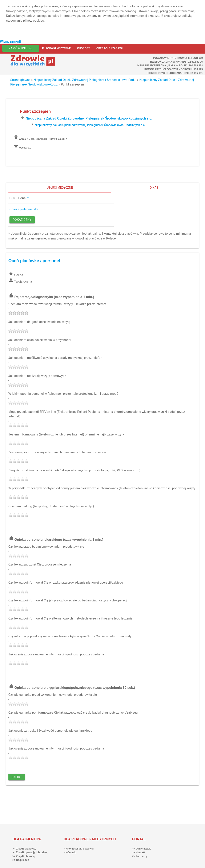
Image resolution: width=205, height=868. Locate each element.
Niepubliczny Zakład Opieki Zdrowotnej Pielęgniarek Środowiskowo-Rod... (85, 80)
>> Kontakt (138, 852)
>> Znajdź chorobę (24, 856)
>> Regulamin (21, 860)
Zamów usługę (21, 48)
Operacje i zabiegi (110, 48)
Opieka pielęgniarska (24, 209)
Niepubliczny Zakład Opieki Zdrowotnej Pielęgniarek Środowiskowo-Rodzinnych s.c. (89, 118)
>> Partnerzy (140, 856)
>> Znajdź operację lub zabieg (30, 852)
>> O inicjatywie (142, 849)
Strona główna (20, 80)
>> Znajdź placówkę (24, 849)
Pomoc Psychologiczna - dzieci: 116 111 (175, 73)
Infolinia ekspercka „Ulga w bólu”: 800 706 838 (170, 66)
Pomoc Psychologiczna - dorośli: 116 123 (174, 69)
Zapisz (17, 777)
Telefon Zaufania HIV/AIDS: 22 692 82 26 (176, 62)
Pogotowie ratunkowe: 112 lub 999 (178, 58)
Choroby (83, 48)
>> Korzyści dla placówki (79, 849)
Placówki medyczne (56, 48)
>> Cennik (70, 852)
